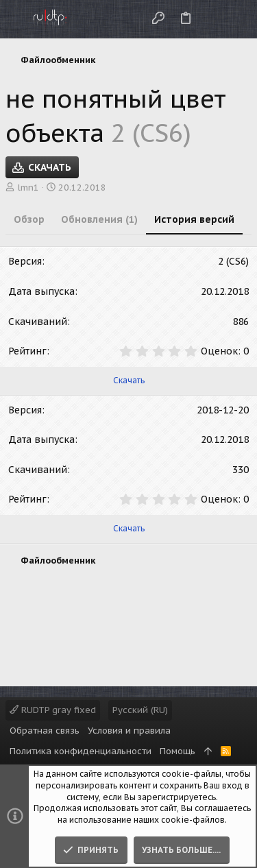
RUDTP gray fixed (53, 710)
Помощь (178, 751)
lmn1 (28, 188)
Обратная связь (45, 731)
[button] (14, 19)
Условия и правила (129, 731)
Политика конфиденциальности (81, 751)
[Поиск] (235, 19)
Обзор (29, 219)
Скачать (129, 380)
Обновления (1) (99, 219)
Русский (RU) (140, 710)
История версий (194, 219)
